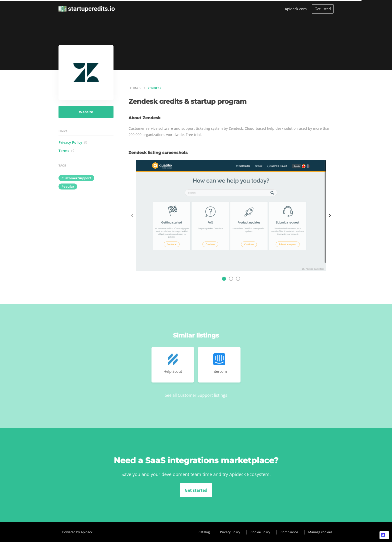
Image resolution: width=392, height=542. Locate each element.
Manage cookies (320, 532)
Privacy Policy (73, 142)
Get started (196, 490)
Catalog (204, 532)
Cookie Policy (260, 532)
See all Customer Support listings (196, 395)
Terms (66, 151)
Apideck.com (296, 9)
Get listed (323, 9)
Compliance (289, 532)
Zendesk (155, 88)
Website (86, 112)
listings (135, 88)
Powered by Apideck (77, 532)
